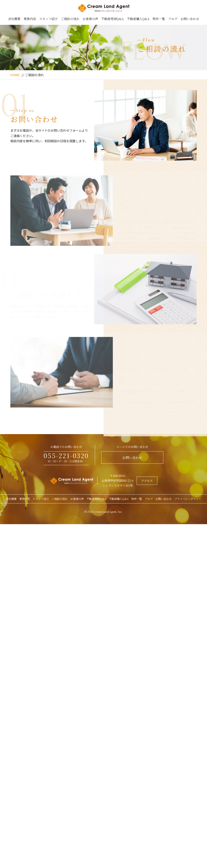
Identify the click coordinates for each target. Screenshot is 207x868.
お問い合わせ (190, 19)
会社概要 (14, 19)
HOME (15, 75)
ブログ (173, 19)
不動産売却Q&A (113, 19)
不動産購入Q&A (138, 19)
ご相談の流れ (70, 19)
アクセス (147, 481)
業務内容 (30, 19)
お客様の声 (90, 19)
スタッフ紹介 (48, 19)
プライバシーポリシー (188, 499)
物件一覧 (159, 19)
